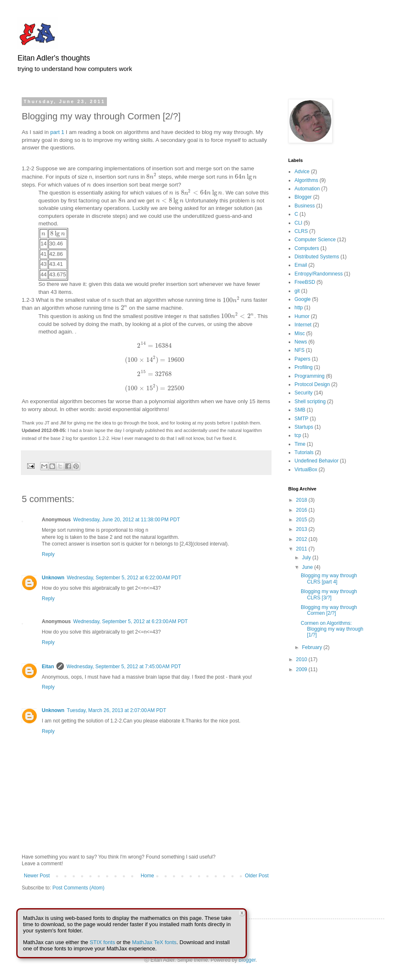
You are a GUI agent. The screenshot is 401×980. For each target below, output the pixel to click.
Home (147, 876)
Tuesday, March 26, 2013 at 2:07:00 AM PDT (117, 710)
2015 (302, 520)
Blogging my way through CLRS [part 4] (329, 578)
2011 (302, 549)
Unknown (53, 578)
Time (300, 444)
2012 (302, 539)
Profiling (303, 367)
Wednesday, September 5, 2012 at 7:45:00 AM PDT (124, 667)
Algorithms (306, 180)
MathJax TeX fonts (154, 942)
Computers (307, 248)
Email (301, 265)
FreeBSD (305, 282)
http (299, 308)
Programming (310, 376)
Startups (304, 427)
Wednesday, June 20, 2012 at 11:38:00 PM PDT (126, 520)
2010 (302, 659)
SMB (300, 410)
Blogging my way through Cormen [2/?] (329, 610)
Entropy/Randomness (319, 274)
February (313, 647)
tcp (298, 435)
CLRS (301, 231)
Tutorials (304, 452)
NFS (299, 350)
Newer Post (37, 876)
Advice (302, 172)
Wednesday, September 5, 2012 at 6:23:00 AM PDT (130, 621)
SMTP (301, 419)
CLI (298, 223)
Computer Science (315, 240)
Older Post (257, 876)
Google (303, 299)
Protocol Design (312, 384)
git (297, 291)
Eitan (48, 667)
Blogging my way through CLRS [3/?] (329, 594)
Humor (302, 316)
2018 (302, 500)
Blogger (303, 197)
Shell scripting (310, 402)
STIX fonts (103, 942)
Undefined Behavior (316, 461)
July (307, 558)
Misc (300, 333)
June (308, 567)
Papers (302, 359)
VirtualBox (306, 470)
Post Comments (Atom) (78, 888)
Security (303, 393)
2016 (302, 510)
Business (305, 206)
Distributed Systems (317, 257)
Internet (303, 325)
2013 (302, 529)
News (301, 342)
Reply (48, 554)
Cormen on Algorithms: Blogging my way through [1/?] (332, 629)
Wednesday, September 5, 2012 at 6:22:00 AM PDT (124, 578)
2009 (302, 669)
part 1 (57, 132)
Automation (307, 189)
